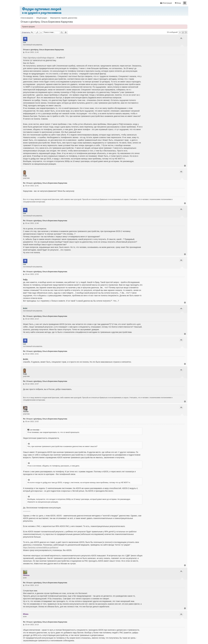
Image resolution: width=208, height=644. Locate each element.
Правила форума (28, 27)
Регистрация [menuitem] (166, 3)
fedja (25, 176)
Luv (24, 42)
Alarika (26, 412)
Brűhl (25, 308)
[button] (186, 32)
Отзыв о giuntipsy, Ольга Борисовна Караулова (47, 22)
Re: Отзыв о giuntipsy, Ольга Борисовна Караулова (45, 183)
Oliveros (26, 575)
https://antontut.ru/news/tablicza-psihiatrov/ (41, 547)
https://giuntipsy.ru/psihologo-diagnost (39, 58)
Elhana (26, 614)
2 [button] (183, 32)
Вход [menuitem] (178, 3)
